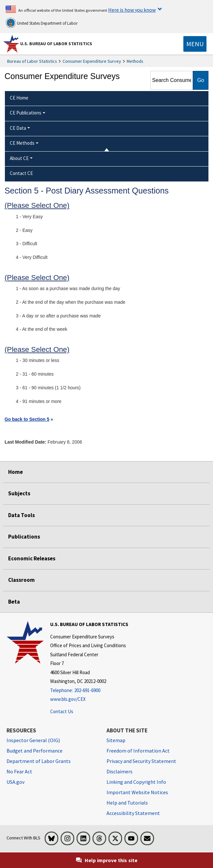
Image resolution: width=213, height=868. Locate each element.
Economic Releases (32, 558)
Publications (24, 537)
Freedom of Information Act (138, 751)
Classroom (21, 580)
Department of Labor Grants (39, 761)
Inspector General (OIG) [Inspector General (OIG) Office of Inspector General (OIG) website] (33, 740)
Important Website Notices (137, 792)
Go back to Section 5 (27, 419)
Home (15, 472)
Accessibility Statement (133, 813)
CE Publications (26, 113)
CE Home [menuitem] (19, 98)
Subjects (19, 493)
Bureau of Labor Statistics (32, 61)
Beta (14, 602)
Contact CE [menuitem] (21, 173)
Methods (135, 61)
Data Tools (21, 515)
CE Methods (22, 143)
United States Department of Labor (42, 23)
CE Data (18, 128)
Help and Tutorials (127, 803)
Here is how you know (132, 10)
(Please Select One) (37, 205)
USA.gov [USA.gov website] (15, 782)
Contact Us (62, 711)
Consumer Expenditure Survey (92, 61)
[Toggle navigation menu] (195, 44)
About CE (19, 158)
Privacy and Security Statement (141, 761)
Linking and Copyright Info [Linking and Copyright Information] (136, 782)
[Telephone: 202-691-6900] (89, 691)
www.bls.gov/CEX (68, 699)
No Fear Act (19, 771)
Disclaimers (120, 771)
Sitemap (116, 740)
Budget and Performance (35, 751)
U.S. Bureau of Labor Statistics (56, 44)
